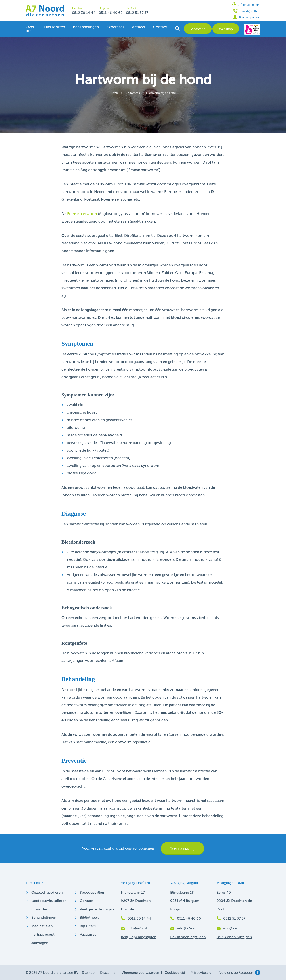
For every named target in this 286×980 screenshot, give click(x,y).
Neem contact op (182, 849)
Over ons (30, 29)
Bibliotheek (132, 93)
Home (115, 93)
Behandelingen (86, 27)
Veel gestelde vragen (97, 910)
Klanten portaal (246, 17)
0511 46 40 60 (111, 13)
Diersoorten (55, 27)
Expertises (115, 27)
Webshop (226, 29)
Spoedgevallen (246, 11)
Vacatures (88, 935)
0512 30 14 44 (84, 13)
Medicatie (198, 29)
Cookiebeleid (175, 973)
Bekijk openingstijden (139, 937)
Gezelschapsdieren (47, 893)
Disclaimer (108, 973)
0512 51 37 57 (137, 13)
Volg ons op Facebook (240, 973)
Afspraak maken (246, 4)
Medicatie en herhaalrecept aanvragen (43, 935)
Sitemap (88, 973)
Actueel (139, 27)
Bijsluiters (88, 926)
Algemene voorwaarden (141, 973)
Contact (160, 27)
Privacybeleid (201, 973)
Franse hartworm (82, 214)
